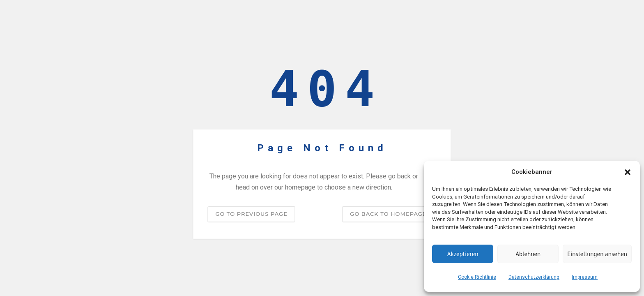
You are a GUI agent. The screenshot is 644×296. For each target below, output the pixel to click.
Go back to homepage (388, 214)
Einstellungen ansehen (597, 254)
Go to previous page (251, 214)
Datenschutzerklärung (534, 277)
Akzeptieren (463, 254)
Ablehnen (528, 254)
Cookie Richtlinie (477, 277)
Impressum (585, 277)
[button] (628, 172)
